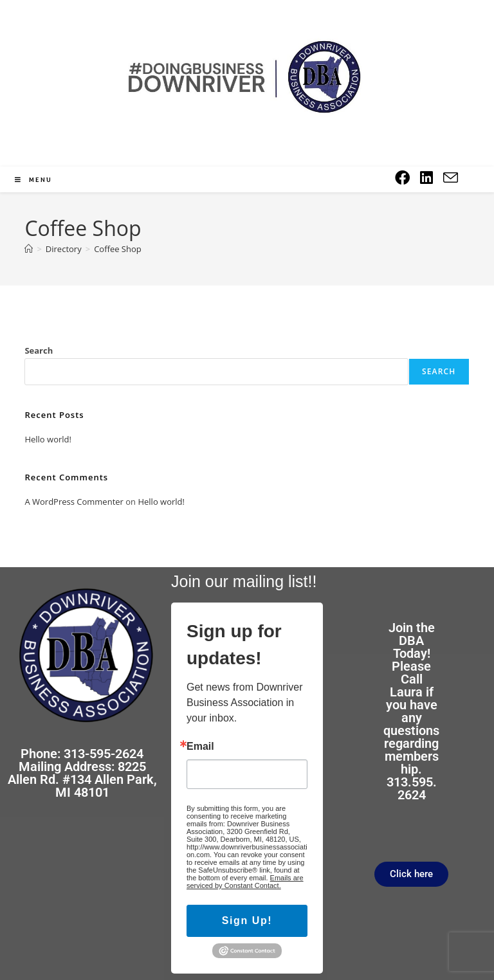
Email (200, 747)
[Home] (29, 249)
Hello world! (48, 439)
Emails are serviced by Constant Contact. (245, 882)
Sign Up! (247, 921)
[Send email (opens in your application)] (451, 178)
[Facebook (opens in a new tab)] (402, 178)
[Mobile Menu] (33, 179)
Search (39, 350)
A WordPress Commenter (74, 502)
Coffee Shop (118, 249)
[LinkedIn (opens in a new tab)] (426, 178)
